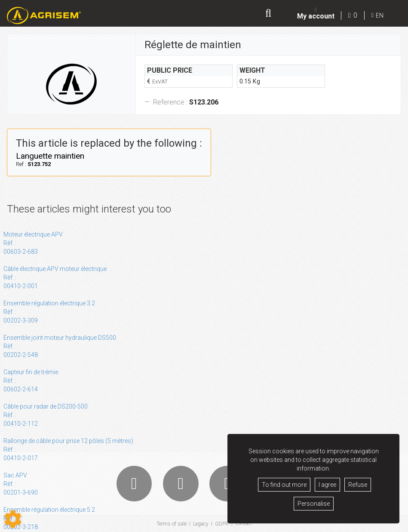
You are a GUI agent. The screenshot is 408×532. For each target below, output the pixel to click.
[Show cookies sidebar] (13, 519)
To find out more (284, 485)
